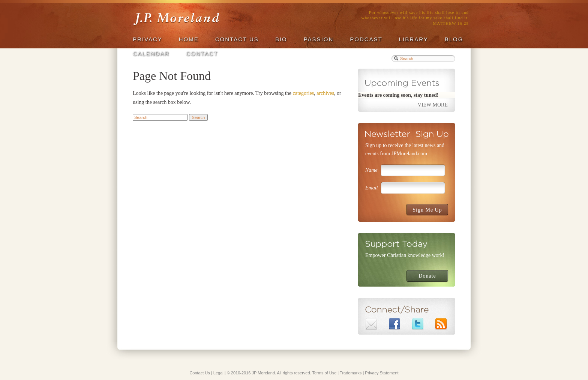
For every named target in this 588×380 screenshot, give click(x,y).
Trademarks (351, 373)
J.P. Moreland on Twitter (418, 324)
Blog (454, 39)
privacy (148, 39)
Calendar (151, 53)
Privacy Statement (382, 373)
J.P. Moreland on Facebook (394, 324)
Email (371, 188)
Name (371, 170)
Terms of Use (325, 373)
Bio (281, 39)
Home (189, 39)
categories (304, 93)
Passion (319, 39)
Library (414, 39)
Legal (218, 373)
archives (325, 93)
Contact (202, 53)
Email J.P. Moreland (371, 324)
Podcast (366, 39)
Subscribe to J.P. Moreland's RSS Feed (441, 324)
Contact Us (237, 39)
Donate (427, 276)
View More (433, 105)
